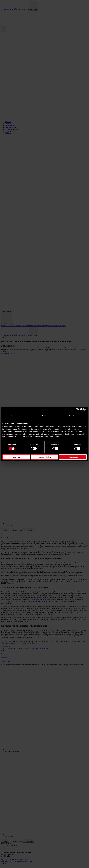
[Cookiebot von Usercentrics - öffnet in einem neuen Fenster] (77, 410)
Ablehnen (16, 457)
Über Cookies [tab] (74, 416)
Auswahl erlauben (44, 457)
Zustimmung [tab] (15, 416)
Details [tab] (44, 416)
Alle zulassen (73, 457)
